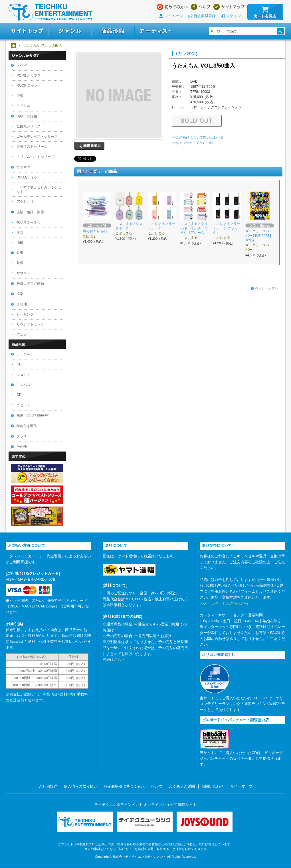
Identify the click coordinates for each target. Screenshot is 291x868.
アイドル (23, 106)
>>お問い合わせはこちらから (224, 603)
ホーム (14, 45)
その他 (22, 304)
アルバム (23, 385)
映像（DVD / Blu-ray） (34, 415)
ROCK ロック (27, 86)
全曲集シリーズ (29, 126)
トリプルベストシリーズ (35, 157)
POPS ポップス (29, 76)
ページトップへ (264, 288)
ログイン (233, 16)
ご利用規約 (48, 786)
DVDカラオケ (27, 177)
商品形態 (113, 31)
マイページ (174, 16)
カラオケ (23, 167)
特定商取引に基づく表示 (124, 786)
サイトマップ (229, 7)
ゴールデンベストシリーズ (37, 137)
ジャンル (70, 31)
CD (19, 364)
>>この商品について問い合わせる (198, 137)
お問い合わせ (213, 786)
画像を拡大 (89, 146)
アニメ (22, 335)
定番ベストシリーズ (32, 147)
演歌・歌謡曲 (27, 116)
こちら (119, 659)
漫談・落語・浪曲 (30, 212)
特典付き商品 (27, 426)
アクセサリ (25, 202)
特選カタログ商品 (30, 283)
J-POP (22, 65)
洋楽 (20, 294)
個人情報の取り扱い (81, 786)
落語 (20, 232)
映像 (20, 263)
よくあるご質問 (182, 786)
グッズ (22, 436)
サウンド (23, 273)
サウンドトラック (30, 324)
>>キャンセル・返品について (194, 143)
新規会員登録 (205, 16)
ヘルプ (201, 7)
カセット (23, 374)
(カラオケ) (187, 53)
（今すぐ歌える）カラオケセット (39, 189)
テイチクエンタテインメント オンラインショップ (50, 12)
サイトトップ (27, 31)
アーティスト (156, 31)
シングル (23, 354)
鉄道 (20, 253)
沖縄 (20, 96)
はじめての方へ (172, 7)
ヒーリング (25, 314)
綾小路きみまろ (29, 222)
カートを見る (265, 12)
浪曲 (20, 242)
